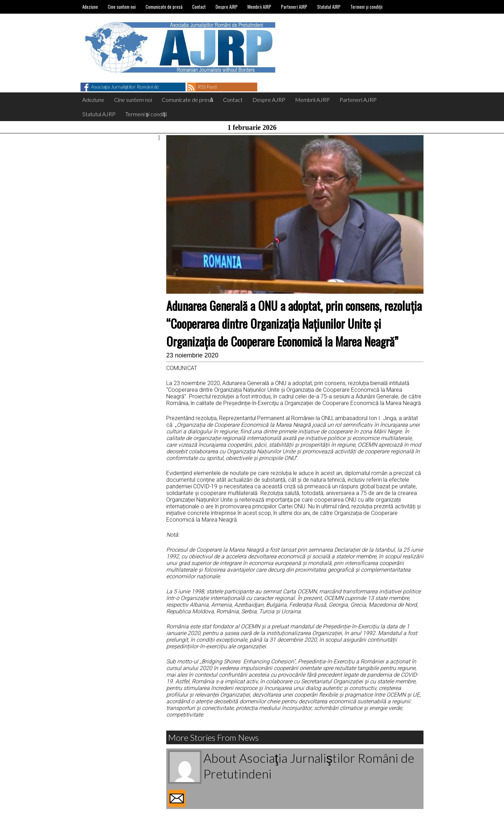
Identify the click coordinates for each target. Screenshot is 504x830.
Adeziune (90, 7)
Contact (199, 7)
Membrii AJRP (259, 7)
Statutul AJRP (329, 7)
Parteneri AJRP (294, 7)
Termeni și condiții (366, 7)
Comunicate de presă (164, 7)
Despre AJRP (227, 7)
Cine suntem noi (122, 7)
